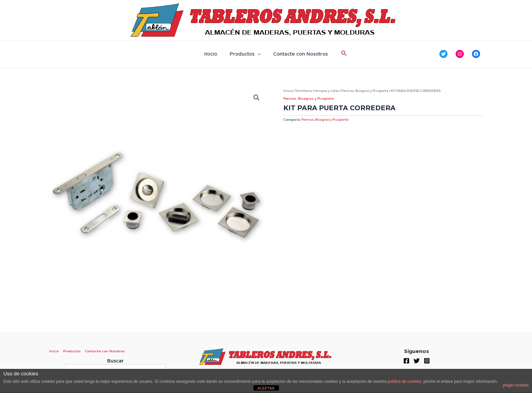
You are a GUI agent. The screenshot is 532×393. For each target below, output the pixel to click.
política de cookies (405, 381)
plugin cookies (516, 385)
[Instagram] (427, 361)
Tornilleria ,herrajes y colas (317, 91)
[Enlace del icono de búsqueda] (339, 54)
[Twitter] (417, 361)
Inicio (214, 54)
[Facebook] (406, 361)
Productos (245, 54)
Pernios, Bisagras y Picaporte (365, 91)
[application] (258, 54)
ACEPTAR (266, 388)
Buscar (116, 361)
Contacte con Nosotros (297, 54)
